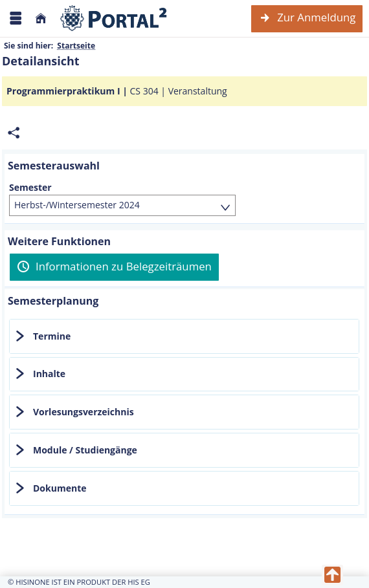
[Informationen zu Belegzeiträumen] (114, 267)
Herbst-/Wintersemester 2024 (77, 205)
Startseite (76, 46)
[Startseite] (41, 18)
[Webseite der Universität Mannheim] (114, 18)
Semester (30, 188)
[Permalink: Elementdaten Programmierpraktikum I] (14, 133)
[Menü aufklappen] (16, 18)
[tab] (184, 336)
